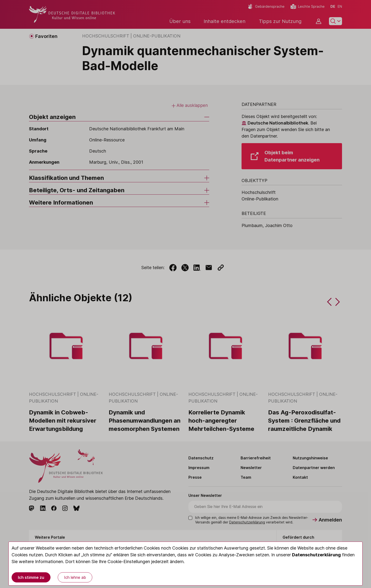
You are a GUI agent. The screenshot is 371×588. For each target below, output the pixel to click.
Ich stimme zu (31, 577)
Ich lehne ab (75, 577)
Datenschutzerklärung (316, 555)
